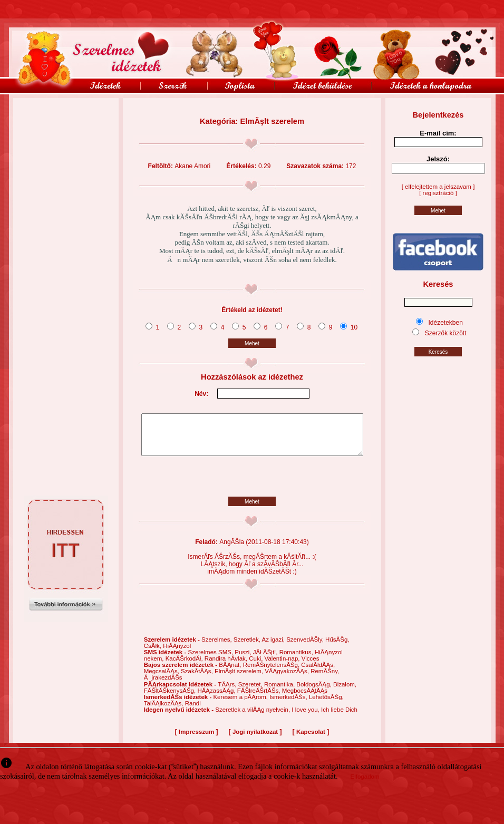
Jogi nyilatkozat (255, 740)
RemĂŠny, (325, 679)
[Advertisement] (66, 122)
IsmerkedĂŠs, (289, 705)
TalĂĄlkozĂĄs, (164, 711)
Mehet (252, 343)
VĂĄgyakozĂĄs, (288, 679)
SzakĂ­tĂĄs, (198, 679)
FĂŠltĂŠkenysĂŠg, (171, 699)
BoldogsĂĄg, (315, 692)
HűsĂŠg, (337, 647)
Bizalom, (345, 692)
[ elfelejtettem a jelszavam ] (438, 187)
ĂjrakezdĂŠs (163, 685)
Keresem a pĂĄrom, (241, 705)
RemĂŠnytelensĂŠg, (272, 673)
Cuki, (256, 666)
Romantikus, (297, 660)
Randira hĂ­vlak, (227, 666)
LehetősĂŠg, (326, 705)
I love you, (306, 718)
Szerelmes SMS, (211, 660)
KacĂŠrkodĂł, (185, 666)
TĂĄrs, (228, 692)
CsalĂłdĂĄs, (318, 673)
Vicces (311, 666)
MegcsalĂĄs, (162, 679)
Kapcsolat (311, 740)
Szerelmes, (217, 647)
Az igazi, (274, 647)
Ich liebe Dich (339, 718)
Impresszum (196, 740)
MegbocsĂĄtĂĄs (305, 699)
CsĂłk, (153, 654)
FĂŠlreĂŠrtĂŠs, (260, 699)
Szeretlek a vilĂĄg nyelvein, (253, 718)
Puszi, (244, 660)
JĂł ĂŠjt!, (266, 660)
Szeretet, (251, 692)
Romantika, (280, 692)
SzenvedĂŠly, (306, 647)
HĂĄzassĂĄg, (217, 699)
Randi (193, 711)
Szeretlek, (248, 647)
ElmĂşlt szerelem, (240, 679)
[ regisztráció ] (438, 193)
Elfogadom (365, 784)
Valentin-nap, (283, 666)
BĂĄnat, (231, 673)
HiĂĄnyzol (177, 654)
